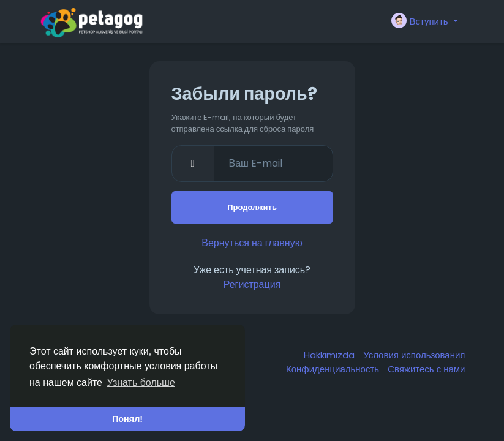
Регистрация (252, 285)
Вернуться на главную (252, 243)
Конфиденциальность (334, 369)
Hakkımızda (330, 355)
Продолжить (252, 207)
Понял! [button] (127, 419)
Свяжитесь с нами (426, 369)
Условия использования (414, 355)
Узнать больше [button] (141, 383)
